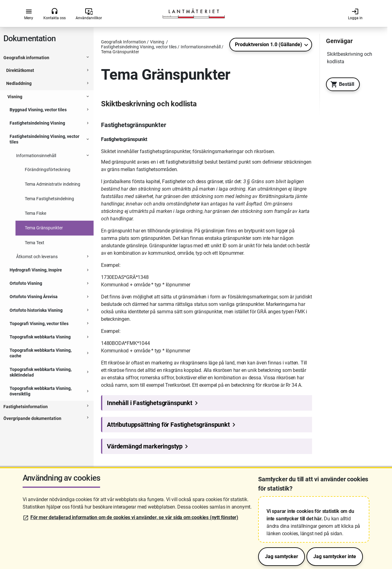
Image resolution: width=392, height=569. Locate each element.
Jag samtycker (282, 556)
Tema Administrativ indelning (53, 184)
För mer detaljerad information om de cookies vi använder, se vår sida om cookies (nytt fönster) (134, 517)
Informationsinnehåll (36, 156)
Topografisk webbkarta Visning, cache (41, 353)
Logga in (355, 14)
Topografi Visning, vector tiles (39, 324)
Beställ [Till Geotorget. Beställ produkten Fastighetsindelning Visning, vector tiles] (341, 84)
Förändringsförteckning (48, 170)
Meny (29, 14)
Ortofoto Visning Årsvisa (34, 297)
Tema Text (35, 243)
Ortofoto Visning (26, 283)
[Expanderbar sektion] (88, 58)
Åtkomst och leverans (37, 257)
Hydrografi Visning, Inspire (36, 270)
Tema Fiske (35, 213)
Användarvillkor (89, 14)
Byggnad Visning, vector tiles (38, 110)
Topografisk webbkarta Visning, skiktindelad (41, 372)
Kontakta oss (55, 14)
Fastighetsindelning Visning (37, 123)
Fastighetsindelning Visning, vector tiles (44, 139)
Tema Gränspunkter (44, 228)
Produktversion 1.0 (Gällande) (269, 44)
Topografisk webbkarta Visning (40, 337)
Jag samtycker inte (335, 556)
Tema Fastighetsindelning (49, 199)
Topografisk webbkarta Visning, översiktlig (41, 391)
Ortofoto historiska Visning (36, 310)
